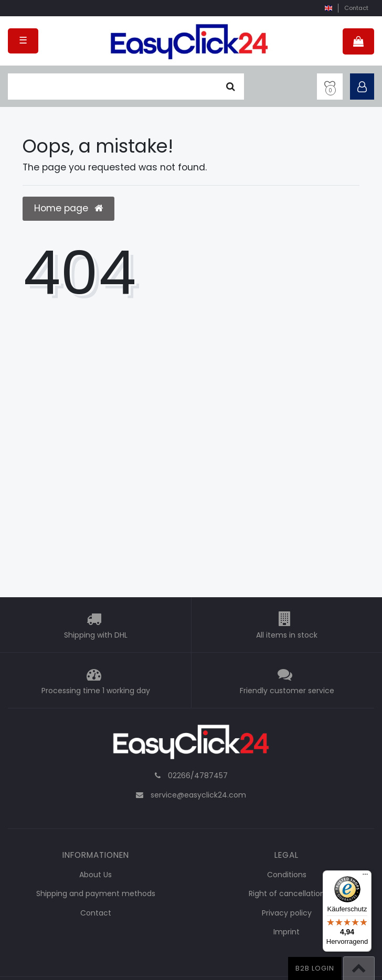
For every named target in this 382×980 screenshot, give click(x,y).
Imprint (286, 932)
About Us (95, 875)
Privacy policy (287, 913)
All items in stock (287, 636)
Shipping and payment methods (96, 893)
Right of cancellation (287, 893)
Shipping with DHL (96, 636)
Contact (356, 8)
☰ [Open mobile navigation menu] (23, 40)
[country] (328, 8)
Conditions (287, 875)
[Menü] (365, 877)
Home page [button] (68, 208)
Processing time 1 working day (96, 691)
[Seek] (231, 87)
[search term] (113, 87)
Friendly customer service (287, 691)
